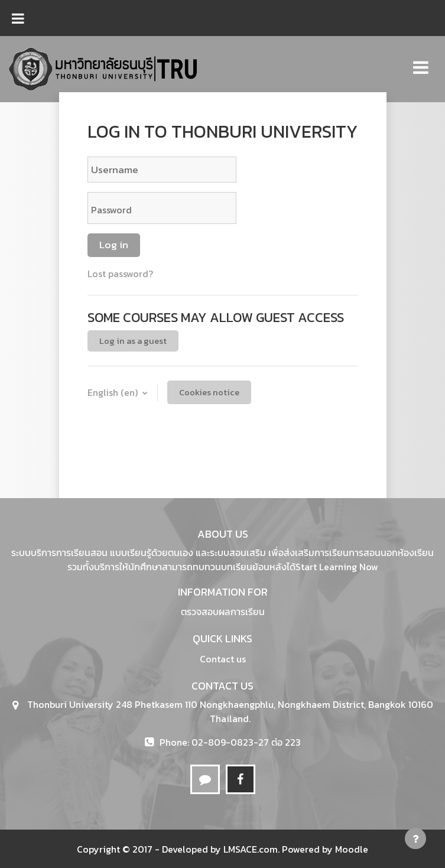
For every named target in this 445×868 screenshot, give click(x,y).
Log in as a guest (133, 341)
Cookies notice (209, 392)
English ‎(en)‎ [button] (114, 392)
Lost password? (120, 274)
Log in (114, 245)
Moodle (352, 849)
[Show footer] (415, 838)
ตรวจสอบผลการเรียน (223, 612)
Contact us (223, 659)
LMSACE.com (251, 849)
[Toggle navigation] (421, 61)
